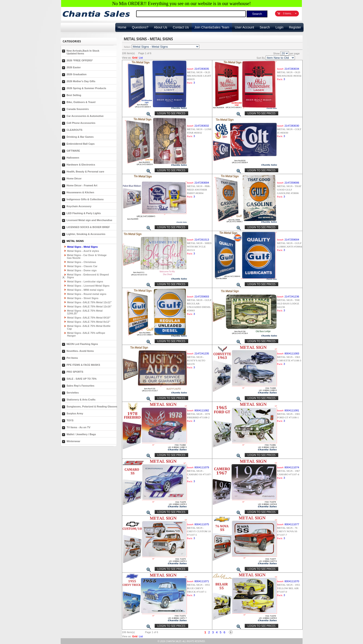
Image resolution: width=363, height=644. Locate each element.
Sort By (261, 58)
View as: (127, 58)
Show (276, 53)
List (141, 58)
